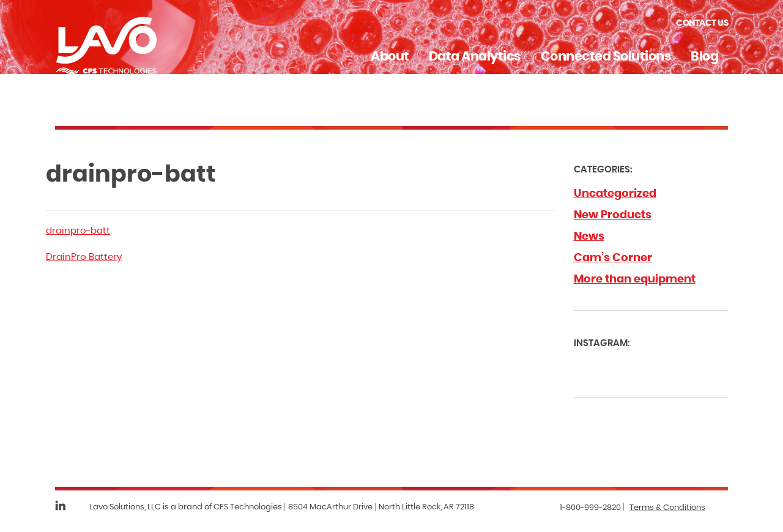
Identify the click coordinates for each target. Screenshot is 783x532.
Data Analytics (475, 57)
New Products (613, 215)
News (589, 237)
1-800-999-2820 (590, 508)
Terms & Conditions (667, 508)
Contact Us (702, 23)
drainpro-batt (78, 231)
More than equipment (635, 279)
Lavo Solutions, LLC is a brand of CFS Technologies (186, 507)
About (390, 57)
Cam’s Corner (613, 258)
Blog (704, 57)
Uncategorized (615, 194)
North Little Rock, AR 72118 (426, 507)
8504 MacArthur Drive (330, 507)
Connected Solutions (606, 57)
